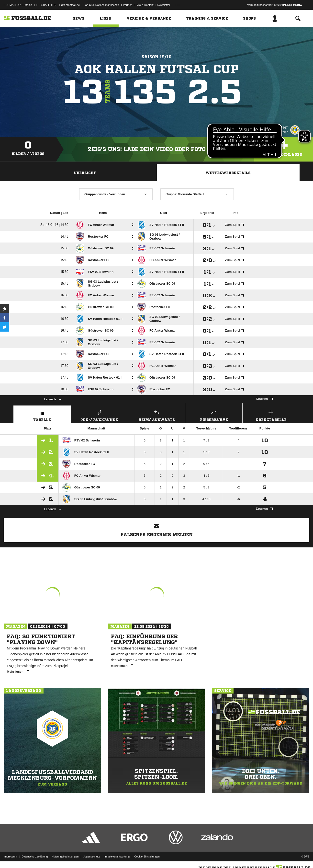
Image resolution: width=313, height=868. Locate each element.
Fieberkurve (214, 415)
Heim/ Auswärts (157, 415)
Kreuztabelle (271, 415)
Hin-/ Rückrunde (99, 415)
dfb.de (28, 5)
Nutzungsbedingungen (65, 856)
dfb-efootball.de (70, 5)
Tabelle (42, 415)
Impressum (10, 856)
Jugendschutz (91, 856)
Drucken (264, 399)
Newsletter (164, 5)
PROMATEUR (12, 5)
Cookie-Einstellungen (147, 856)
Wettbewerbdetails (228, 173)
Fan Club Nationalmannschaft (101, 5)
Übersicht (85, 173)
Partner (127, 5)
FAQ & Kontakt (145, 5)
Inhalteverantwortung (117, 856)
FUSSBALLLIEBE (47, 5)
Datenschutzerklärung (35, 856)
